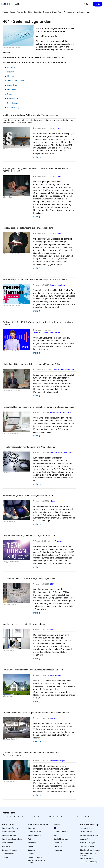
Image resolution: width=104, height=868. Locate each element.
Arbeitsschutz (13, 99)
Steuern (11, 72)
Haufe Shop (58, 57)
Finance (11, 76)
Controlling (12, 85)
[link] (5, 12)
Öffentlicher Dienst (15, 81)
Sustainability (13, 107)
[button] (18, 4)
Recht (10, 94)
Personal (11, 67)
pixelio (18, 739)
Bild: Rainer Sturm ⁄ (9, 739)
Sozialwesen (13, 103)
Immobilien (12, 90)
